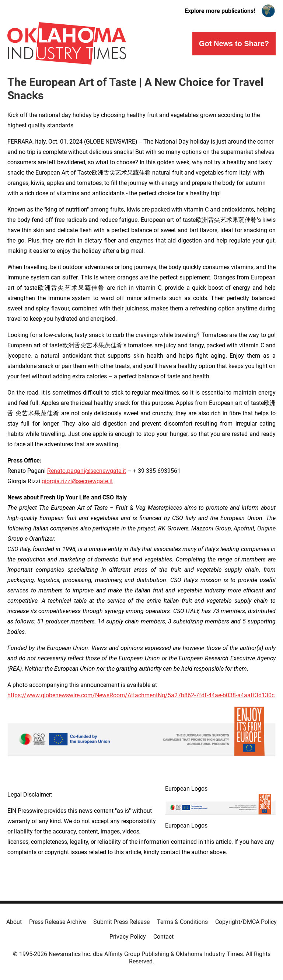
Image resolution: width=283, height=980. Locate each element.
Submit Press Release (121, 922)
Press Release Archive (57, 922)
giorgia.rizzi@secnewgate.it (77, 481)
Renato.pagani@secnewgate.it (87, 471)
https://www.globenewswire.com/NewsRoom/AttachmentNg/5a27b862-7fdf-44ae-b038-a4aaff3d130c (141, 695)
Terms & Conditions (182, 922)
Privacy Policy (128, 937)
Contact (163, 937)
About (14, 922)
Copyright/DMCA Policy (246, 922)
